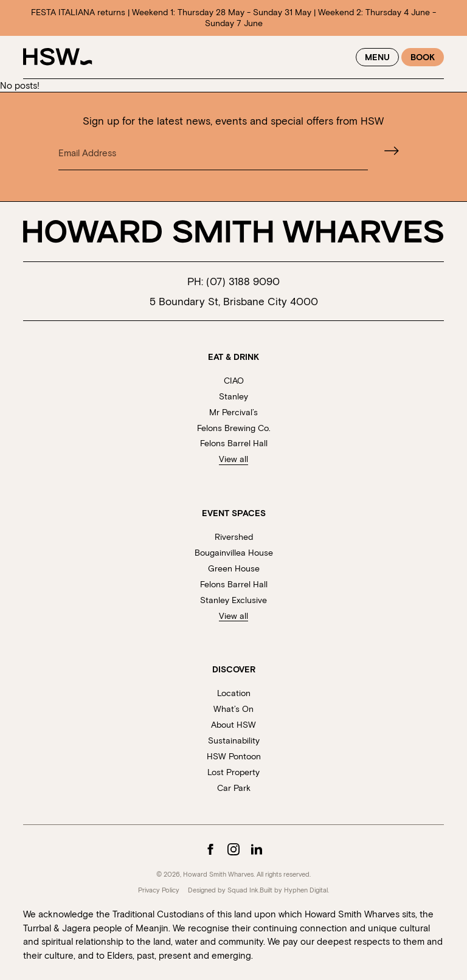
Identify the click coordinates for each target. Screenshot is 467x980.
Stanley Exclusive (233, 600)
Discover (234, 669)
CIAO (234, 380)
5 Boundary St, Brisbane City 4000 (234, 301)
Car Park (234, 788)
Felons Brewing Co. (234, 428)
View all (233, 459)
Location (234, 693)
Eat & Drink (233, 357)
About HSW (233, 724)
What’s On (233, 709)
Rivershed (234, 537)
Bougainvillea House (234, 552)
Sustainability (234, 740)
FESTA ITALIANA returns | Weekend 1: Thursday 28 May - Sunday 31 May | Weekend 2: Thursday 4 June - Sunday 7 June (233, 18)
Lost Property (233, 772)
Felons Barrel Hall (234, 443)
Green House (234, 568)
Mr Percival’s (233, 412)
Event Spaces (234, 513)
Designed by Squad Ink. (224, 890)
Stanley (233, 396)
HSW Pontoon (234, 756)
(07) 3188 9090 (243, 281)
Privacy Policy (159, 890)
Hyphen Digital (306, 890)
